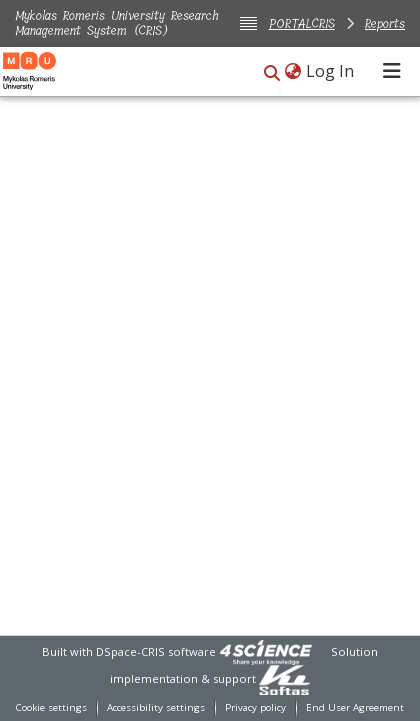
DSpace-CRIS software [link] (156, 651)
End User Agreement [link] (355, 707)
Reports (385, 23)
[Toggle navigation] (392, 71)
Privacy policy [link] (255, 707)
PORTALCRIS (302, 23)
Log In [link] (331, 71)
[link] (266, 651)
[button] (272, 72)
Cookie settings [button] (51, 707)
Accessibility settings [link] (156, 707)
